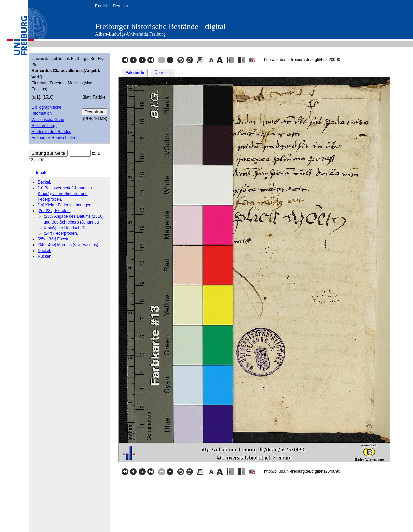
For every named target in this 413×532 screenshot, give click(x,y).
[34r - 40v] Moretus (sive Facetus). (69, 245)
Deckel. (44, 182)
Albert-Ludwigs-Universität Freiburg (130, 34)
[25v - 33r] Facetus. (55, 239)
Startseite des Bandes (51, 132)
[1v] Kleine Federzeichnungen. (65, 205)
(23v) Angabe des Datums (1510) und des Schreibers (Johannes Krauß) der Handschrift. (74, 222)
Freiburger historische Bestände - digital (160, 26)
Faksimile (135, 73)
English (102, 6)
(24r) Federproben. (61, 233)
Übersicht (163, 73)
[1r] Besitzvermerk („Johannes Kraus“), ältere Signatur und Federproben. (65, 194)
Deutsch (120, 6)
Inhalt (41, 173)
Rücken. (45, 256)
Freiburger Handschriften (54, 138)
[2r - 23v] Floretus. (54, 211)
